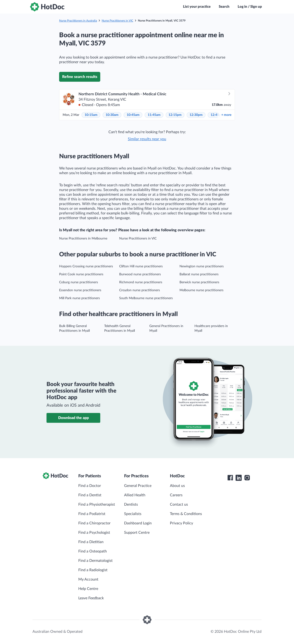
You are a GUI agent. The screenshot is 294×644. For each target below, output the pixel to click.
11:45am (154, 115)
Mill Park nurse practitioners (79, 298)
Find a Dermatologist (95, 561)
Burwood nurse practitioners (140, 274)
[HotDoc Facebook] (230, 478)
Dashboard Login (138, 523)
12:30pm (196, 115)
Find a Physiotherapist (97, 504)
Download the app (73, 418)
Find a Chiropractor (94, 523)
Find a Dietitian (91, 542)
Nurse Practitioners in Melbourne (83, 239)
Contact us (179, 504)
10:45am (133, 115)
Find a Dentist (90, 495)
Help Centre (88, 589)
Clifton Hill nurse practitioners (141, 266)
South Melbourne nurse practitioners (146, 298)
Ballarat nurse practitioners (199, 274)
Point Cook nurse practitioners (81, 274)
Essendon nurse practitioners (80, 290)
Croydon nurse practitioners (140, 290)
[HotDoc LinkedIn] (239, 478)
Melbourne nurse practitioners (201, 290)
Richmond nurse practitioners (141, 282)
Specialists (133, 514)
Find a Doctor (90, 486)
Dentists (131, 504)
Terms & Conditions (186, 514)
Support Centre (137, 533)
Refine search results (80, 77)
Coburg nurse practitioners (79, 282)
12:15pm (175, 115)
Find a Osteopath (93, 551)
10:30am (112, 115)
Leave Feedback (91, 598)
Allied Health (135, 495)
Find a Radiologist (93, 570)
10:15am (91, 115)
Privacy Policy (181, 523)
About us (177, 486)
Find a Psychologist (94, 533)
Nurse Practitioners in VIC (117, 21)
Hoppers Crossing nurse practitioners (86, 266)
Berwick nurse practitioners (199, 282)
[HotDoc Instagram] (247, 478)
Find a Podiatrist (92, 514)
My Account (88, 579)
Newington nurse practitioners (202, 266)
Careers (176, 495)
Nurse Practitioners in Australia (78, 21)
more (226, 115)
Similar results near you (147, 139)
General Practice (138, 486)
